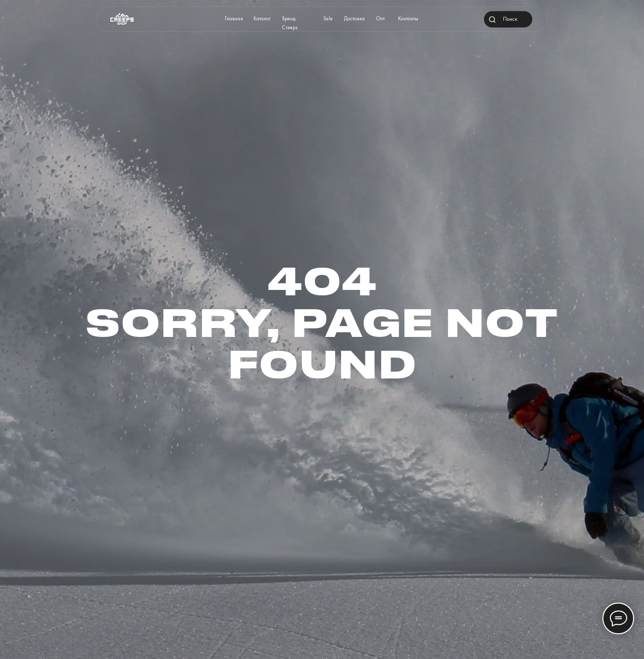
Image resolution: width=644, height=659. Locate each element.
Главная (234, 18)
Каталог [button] (262, 18)
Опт (380, 18)
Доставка (354, 18)
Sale (328, 18)
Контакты (408, 18)
